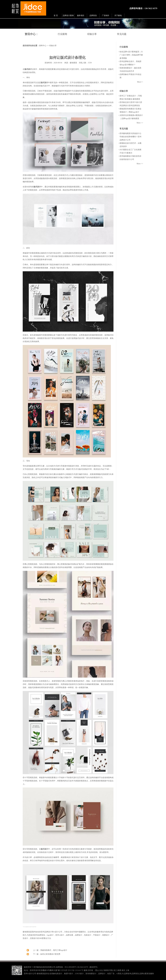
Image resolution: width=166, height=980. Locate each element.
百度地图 (64, 970)
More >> (140, 123)
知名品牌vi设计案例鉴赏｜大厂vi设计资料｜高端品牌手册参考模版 (131, 55)
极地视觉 (73, 63)
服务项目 (81, 16)
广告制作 (106, 16)
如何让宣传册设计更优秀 (50, 954)
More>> (140, 82)
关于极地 (118, 16)
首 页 (56, 16)
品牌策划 (93, 16)
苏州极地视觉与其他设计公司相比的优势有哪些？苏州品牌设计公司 (130, 137)
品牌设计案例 (68, 16)
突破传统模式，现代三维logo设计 (54, 950)
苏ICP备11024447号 (76, 970)
